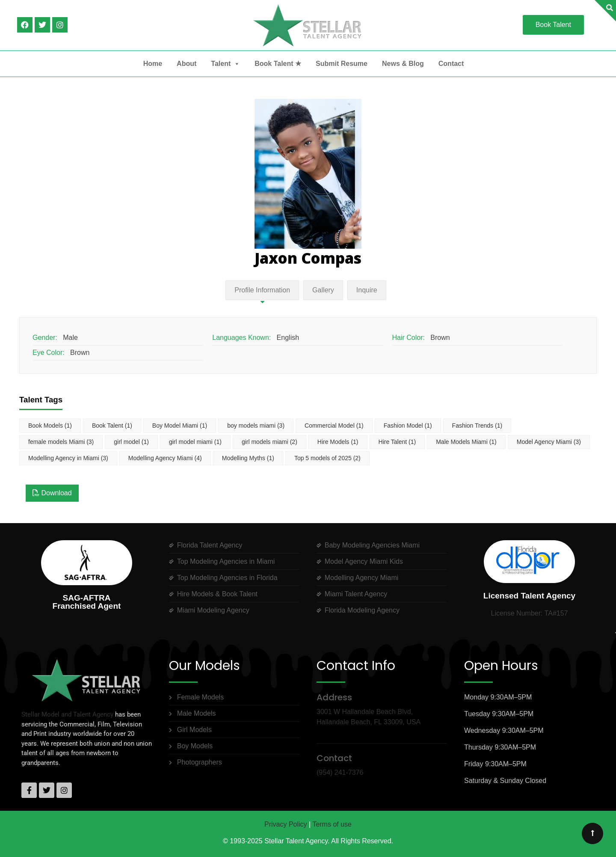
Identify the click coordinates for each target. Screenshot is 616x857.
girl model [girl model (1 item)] (131, 442)
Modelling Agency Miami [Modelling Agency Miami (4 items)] (165, 458)
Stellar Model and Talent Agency (67, 714)
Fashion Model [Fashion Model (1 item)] (408, 426)
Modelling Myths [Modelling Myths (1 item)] (248, 458)
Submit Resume (342, 64)
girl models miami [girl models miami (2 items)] (269, 442)
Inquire (367, 290)
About (187, 64)
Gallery (323, 290)
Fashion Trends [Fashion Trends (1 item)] (477, 426)
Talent (225, 64)
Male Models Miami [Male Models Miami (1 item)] (466, 442)
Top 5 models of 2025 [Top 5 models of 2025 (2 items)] (327, 458)
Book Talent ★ (278, 64)
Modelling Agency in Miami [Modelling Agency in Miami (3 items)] (68, 458)
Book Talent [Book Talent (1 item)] (112, 426)
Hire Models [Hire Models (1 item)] (338, 442)
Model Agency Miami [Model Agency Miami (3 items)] (549, 442)
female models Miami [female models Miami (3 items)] (61, 442)
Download (52, 493)
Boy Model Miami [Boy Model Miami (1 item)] (180, 426)
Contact (451, 64)
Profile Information (262, 290)
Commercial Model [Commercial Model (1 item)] (334, 426)
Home (153, 64)
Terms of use (332, 824)
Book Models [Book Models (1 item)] (50, 426)
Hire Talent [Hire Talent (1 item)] (397, 442)
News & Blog (403, 64)
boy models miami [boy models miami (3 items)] (256, 426)
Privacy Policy (286, 824)
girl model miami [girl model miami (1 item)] (195, 442)
